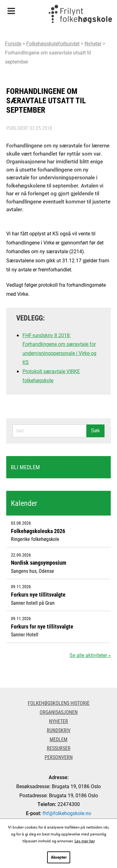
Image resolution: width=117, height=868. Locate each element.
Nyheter (93, 43)
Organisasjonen (59, 712)
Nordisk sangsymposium (39, 562)
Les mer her (85, 841)
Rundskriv (59, 730)
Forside (13, 43)
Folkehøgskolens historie (59, 703)
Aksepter (59, 857)
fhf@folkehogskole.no (67, 813)
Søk (95, 431)
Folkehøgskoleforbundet (53, 43)
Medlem (58, 739)
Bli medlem (25, 467)
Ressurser (59, 748)
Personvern (59, 757)
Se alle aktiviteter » (90, 655)
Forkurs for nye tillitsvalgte (42, 626)
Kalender (24, 503)
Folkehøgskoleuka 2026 (38, 531)
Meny (11, 9)
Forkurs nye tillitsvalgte (38, 594)
